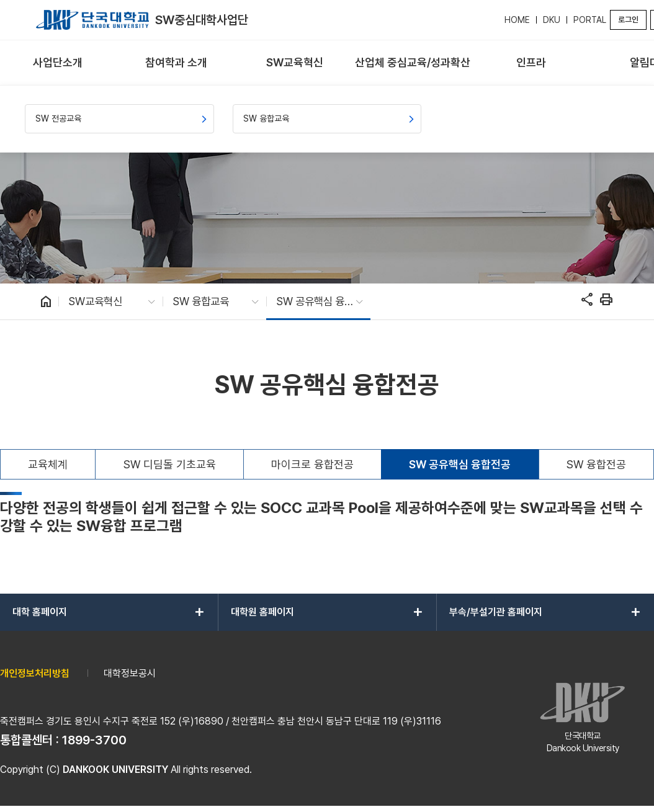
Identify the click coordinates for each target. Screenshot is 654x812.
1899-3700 (94, 740)
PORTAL (590, 20)
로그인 (628, 20)
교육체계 (48, 464)
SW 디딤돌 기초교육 (170, 464)
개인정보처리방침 (35, 673)
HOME (517, 20)
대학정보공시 (130, 673)
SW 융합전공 (596, 464)
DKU (552, 20)
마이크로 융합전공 (312, 464)
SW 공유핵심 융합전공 (460, 464)
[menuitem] (58, 63)
